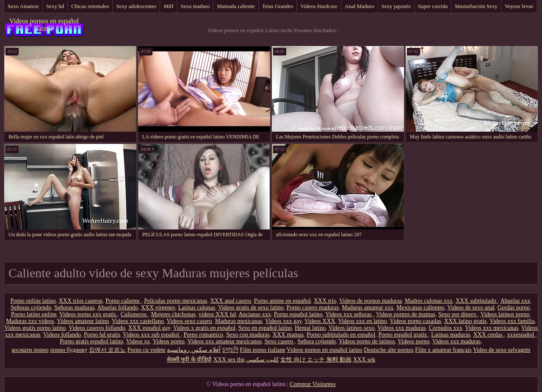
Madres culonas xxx (429, 301)
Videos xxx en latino (362, 321)
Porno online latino (33, 301)
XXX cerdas (488, 335)
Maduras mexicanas (239, 321)
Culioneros (134, 314)
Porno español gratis (403, 335)
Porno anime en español (282, 301)
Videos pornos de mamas (406, 314)
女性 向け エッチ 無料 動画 (316, 360)
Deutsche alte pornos (389, 350)
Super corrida (433, 6)
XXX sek (364, 360)
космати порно (30, 350)
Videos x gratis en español (204, 328)
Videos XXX (320, 321)
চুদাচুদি (230, 350)
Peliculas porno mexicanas (176, 301)
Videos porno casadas (416, 321)
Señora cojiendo (317, 341)
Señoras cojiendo (31, 308)
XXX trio (325, 301)
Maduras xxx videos (30, 321)
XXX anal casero (230, 301)
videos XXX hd (217, 314)
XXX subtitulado (477, 301)
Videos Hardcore (319, 6)
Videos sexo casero (189, 321)
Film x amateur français (443, 350)
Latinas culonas (197, 308)
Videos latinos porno (505, 314)
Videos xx (138, 341)
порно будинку (69, 350)
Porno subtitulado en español (341, 335)
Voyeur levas (519, 6)
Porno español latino (298, 314)
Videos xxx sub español (152, 335)
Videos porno (169, 341)
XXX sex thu (229, 360)
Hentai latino (310, 328)
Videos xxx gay (283, 321)
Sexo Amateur (23, 6)
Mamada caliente (236, 6)
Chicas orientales (90, 6)
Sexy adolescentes (136, 6)
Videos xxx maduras (401, 328)
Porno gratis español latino (91, 341)
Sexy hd (55, 6)
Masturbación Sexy (476, 6)
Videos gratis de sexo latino (251, 308)
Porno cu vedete (147, 350)
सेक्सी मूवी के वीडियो (189, 360)
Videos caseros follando (97, 328)
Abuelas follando (118, 308)
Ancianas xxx (255, 314)
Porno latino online (34, 314)
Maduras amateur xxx (368, 308)
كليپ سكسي (263, 360)
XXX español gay (149, 328)
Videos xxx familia (512, 321)
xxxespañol (521, 335)
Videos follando (62, 335)
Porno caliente (123, 301)
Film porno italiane (262, 350)
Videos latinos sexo (352, 328)
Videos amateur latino (83, 321)
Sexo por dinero (458, 314)
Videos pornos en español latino (44, 25)
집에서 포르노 (108, 350)
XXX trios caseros (81, 301)
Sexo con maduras (248, 335)
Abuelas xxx (515, 301)
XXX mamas (288, 335)
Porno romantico (203, 335)
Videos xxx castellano (138, 321)
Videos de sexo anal (471, 308)
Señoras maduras (74, 308)
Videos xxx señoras (349, 314)
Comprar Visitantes (312, 384)
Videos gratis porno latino (35, 328)
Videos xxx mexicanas (492, 328)
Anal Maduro (359, 6)
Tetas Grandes (278, 6)
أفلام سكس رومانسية (194, 350)
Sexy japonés (396, 6)
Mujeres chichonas (173, 314)
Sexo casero (280, 341)
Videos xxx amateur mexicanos (225, 341)
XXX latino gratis (465, 321)
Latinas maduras (451, 335)
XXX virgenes (158, 308)
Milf (168, 6)
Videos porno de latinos (367, 341)
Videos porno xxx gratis (88, 314)
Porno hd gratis (102, 335)
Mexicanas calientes (420, 308)
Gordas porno (514, 308)
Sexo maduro (195, 6)
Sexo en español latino (265, 328)
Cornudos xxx (445, 328)
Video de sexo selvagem (502, 350)
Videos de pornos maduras (371, 301)
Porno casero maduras (313, 308)
